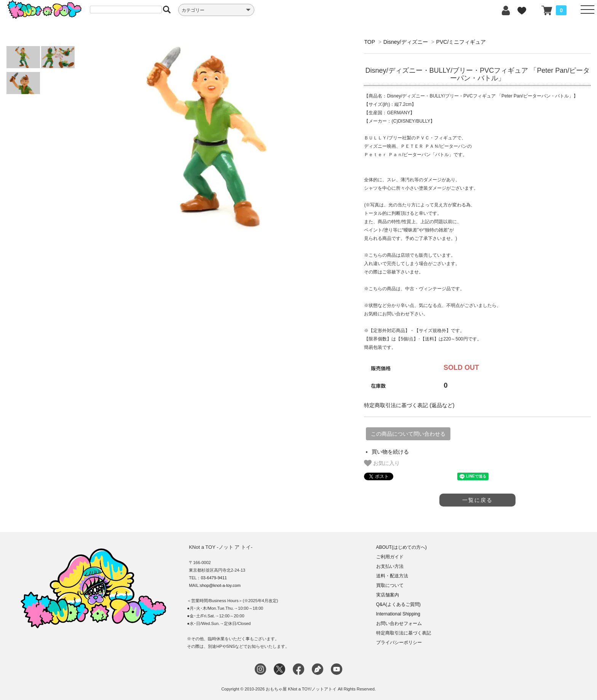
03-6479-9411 (214, 578)
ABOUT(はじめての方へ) (401, 547)
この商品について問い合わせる (408, 434)
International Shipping (398, 614)
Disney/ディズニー (406, 42)
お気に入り (382, 463)
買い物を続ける (390, 452)
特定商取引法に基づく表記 (404, 633)
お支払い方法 (390, 566)
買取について (390, 585)
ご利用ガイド (390, 557)
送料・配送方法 (392, 576)
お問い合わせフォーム (399, 623)
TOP (369, 42)
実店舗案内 (388, 595)
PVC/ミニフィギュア (461, 42)
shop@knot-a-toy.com (220, 585)
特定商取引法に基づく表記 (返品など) (409, 405)
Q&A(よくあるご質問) (398, 604)
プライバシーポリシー (399, 642)
